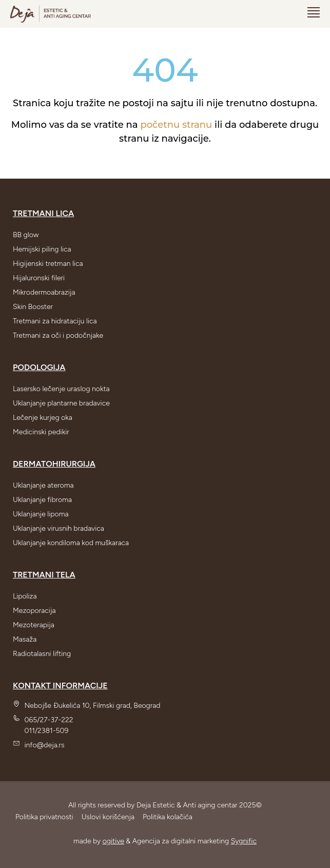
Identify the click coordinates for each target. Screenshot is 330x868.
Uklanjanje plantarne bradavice (61, 403)
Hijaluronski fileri (39, 278)
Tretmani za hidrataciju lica (55, 321)
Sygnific (244, 841)
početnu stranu (176, 125)
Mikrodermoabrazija (44, 292)
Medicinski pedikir (41, 432)
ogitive (113, 841)
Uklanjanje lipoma (41, 514)
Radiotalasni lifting (42, 654)
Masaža (25, 639)
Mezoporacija (34, 611)
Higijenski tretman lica (48, 264)
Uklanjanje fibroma (42, 500)
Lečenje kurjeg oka (43, 418)
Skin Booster (33, 307)
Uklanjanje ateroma (43, 485)
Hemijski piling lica (42, 249)
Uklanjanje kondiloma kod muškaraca (71, 543)
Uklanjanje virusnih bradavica (59, 528)
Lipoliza (25, 596)
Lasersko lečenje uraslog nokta (61, 389)
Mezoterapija (34, 625)
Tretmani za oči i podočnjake (58, 335)
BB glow (26, 235)
